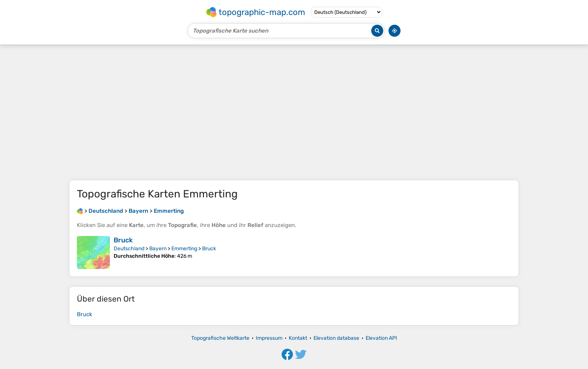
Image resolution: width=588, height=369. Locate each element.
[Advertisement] (294, 112)
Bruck (123, 240)
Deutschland (129, 249)
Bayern (158, 249)
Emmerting (184, 249)
